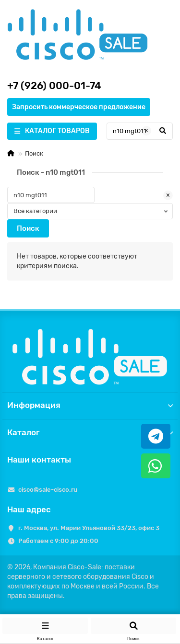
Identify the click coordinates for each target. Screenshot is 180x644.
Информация (90, 405)
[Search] (140, 131)
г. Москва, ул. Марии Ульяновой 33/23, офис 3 (89, 528)
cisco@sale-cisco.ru (48, 490)
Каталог (90, 432)
